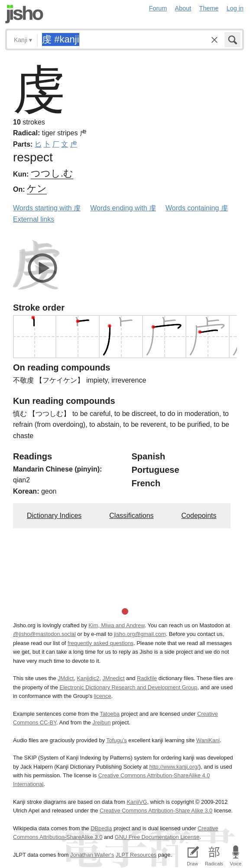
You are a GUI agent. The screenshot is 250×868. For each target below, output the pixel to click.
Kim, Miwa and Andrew (116, 625)
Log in (235, 8)
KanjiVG (137, 802)
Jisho (24, 14)
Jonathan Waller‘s (92, 855)
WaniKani (208, 740)
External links (34, 219)
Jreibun (101, 722)
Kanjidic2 (88, 678)
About (183, 8)
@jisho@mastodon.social (44, 634)
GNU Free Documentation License (157, 837)
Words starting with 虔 (47, 208)
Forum (158, 8)
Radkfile (147, 678)
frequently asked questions (101, 643)
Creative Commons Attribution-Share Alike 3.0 (156, 811)
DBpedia (101, 828)
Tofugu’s (116, 740)
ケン (37, 188)
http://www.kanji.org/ (174, 767)
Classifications (131, 516)
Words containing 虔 (197, 208)
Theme (209, 8)
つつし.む (52, 173)
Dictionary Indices (54, 516)
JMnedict (113, 678)
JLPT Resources (136, 855)
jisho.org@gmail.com (140, 634)
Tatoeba (110, 714)
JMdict (66, 678)
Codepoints (199, 516)
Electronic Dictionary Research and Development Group (128, 687)
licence (103, 696)
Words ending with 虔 (123, 208)
